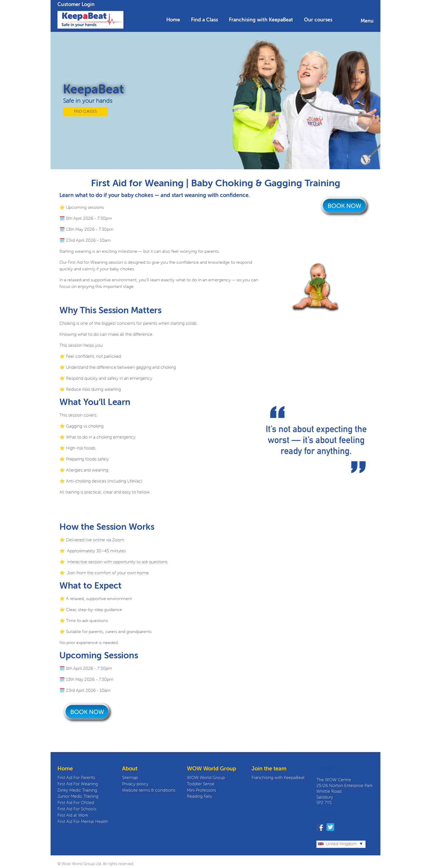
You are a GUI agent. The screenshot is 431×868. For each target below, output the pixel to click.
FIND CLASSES (85, 112)
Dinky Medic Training (77, 791)
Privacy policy (135, 784)
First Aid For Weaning (78, 784)
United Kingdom (338, 844)
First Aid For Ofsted (76, 803)
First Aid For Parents (76, 778)
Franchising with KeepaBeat (261, 20)
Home (173, 20)
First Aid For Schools (77, 809)
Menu (367, 21)
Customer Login (76, 5)
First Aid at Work (73, 816)
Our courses (318, 20)
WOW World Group (206, 778)
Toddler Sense (201, 784)
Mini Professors (201, 791)
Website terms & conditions (149, 791)
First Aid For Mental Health (83, 822)
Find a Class (205, 20)
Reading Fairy (200, 797)
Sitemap (130, 778)
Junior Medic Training (78, 797)
